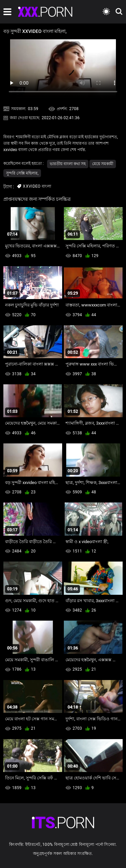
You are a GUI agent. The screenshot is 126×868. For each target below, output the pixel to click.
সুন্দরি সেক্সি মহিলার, (22, 173)
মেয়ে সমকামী (103, 164)
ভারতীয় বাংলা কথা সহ (68, 164)
